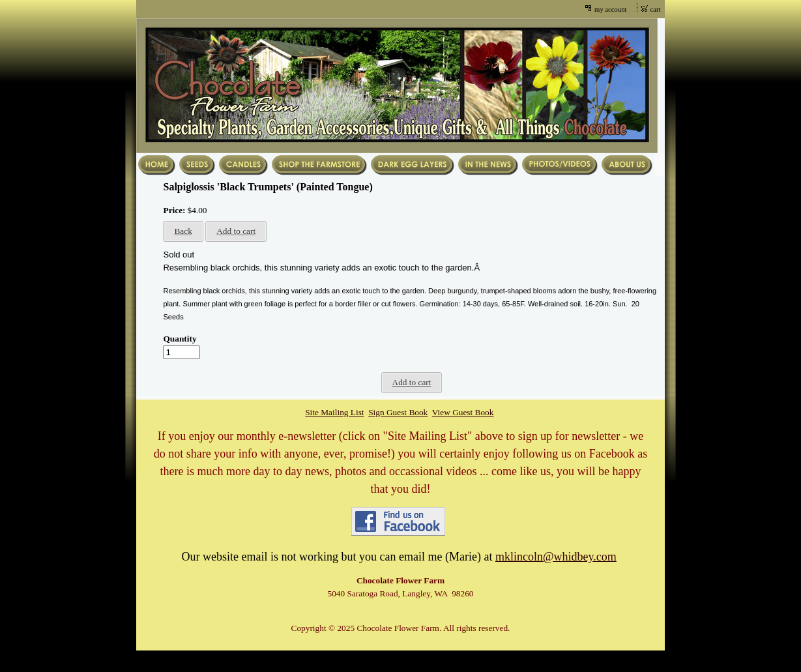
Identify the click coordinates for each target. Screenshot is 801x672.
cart (656, 9)
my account (610, 9)
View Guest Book (463, 412)
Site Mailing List (334, 412)
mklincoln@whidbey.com (556, 557)
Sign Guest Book (398, 412)
